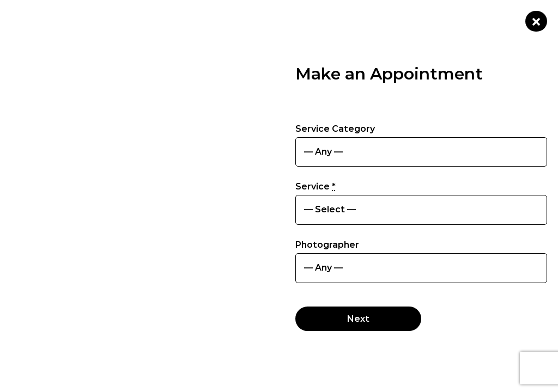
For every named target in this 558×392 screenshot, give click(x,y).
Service (316, 186)
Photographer (327, 245)
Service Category (335, 129)
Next (358, 319)
